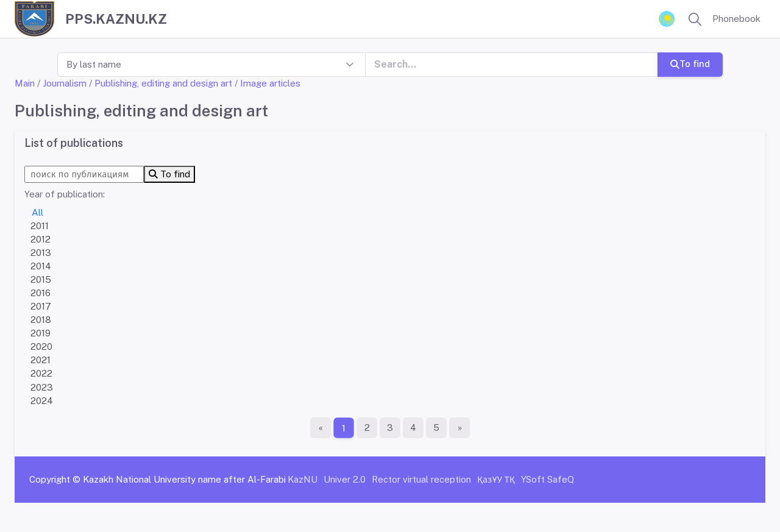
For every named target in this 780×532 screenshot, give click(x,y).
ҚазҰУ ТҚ (496, 479)
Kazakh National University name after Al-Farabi (184, 479)
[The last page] (459, 428)
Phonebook (736, 19)
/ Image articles (268, 83)
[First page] (321, 428)
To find (690, 64)
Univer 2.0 (345, 479)
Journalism (65, 83)
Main (25, 83)
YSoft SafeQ (548, 479)
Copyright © (55, 479)
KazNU (303, 479)
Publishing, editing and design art (163, 83)
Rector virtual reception (421, 479)
